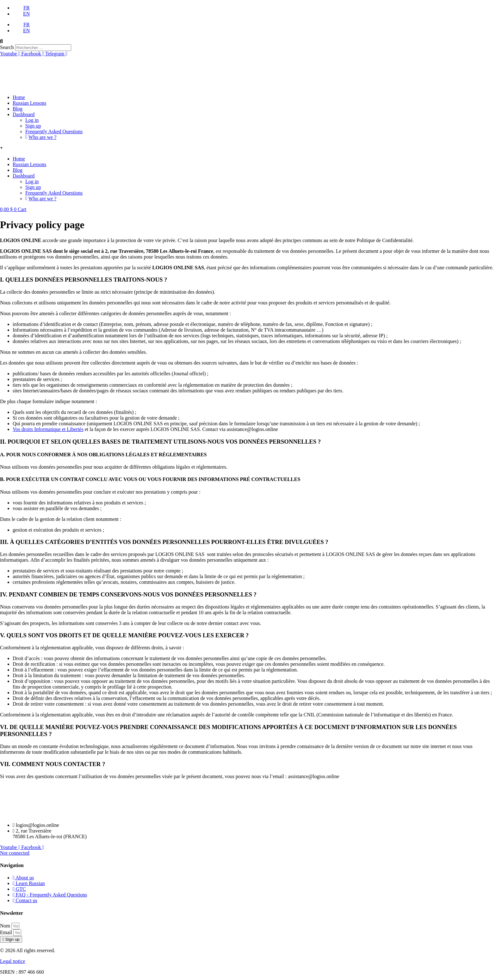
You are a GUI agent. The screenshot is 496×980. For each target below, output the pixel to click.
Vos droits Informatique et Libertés (48, 429)
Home (19, 97)
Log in (32, 120)
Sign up (33, 126)
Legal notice (13, 961)
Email (7, 932)
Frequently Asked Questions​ (54, 131)
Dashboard (24, 114)
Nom (6, 926)
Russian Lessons (29, 103)
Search (7, 47)
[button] (248, 41)
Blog (18, 109)
